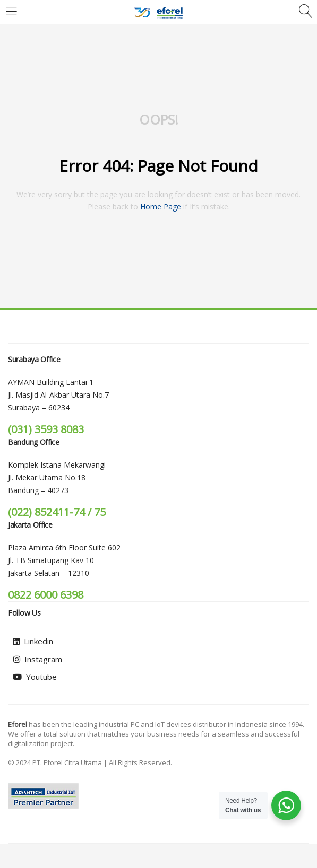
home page (161, 207)
